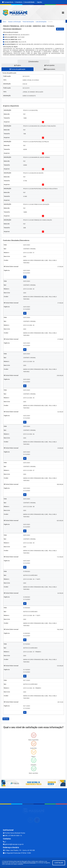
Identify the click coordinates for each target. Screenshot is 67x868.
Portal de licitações (28, 22)
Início (5, 22)
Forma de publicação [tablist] (17, 69)
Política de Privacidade (29, 863)
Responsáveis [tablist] (50, 69)
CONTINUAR (59, 863)
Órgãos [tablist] (18, 65)
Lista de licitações (41, 22)
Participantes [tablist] (50, 65)
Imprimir (60, 29)
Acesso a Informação (15, 22)
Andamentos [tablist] (33, 62)
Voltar (6, 719)
